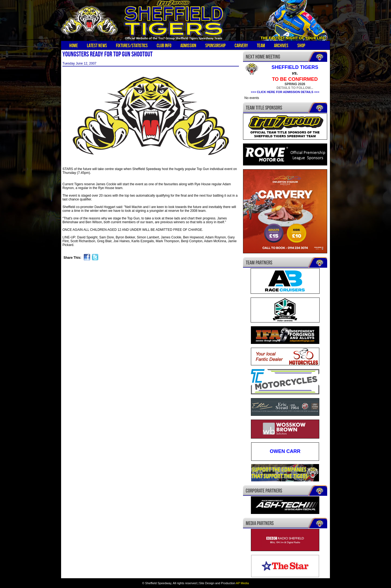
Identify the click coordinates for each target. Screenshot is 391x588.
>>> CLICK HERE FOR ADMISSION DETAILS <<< (285, 92)
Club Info (164, 46)
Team (261, 46)
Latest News (97, 46)
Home (74, 46)
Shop (301, 46)
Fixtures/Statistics (132, 46)
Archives (281, 46)
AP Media (242, 583)
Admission (188, 46)
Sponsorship (215, 46)
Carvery (241, 46)
